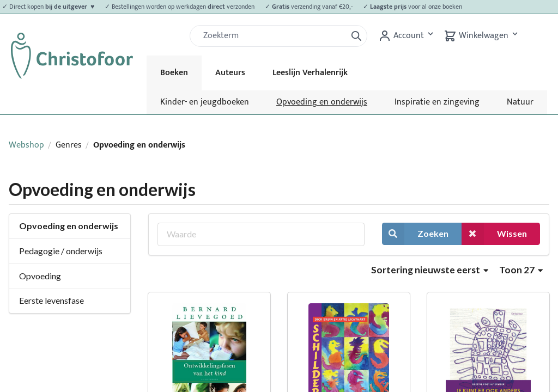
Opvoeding (40, 276)
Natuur (520, 102)
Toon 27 (521, 270)
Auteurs (230, 73)
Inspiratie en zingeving (437, 102)
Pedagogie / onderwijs (61, 251)
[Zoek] (272, 36)
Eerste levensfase (51, 300)
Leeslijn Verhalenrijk (310, 73)
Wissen (494, 234)
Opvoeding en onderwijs (322, 102)
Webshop (26, 145)
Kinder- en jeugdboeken (205, 102)
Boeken (174, 73)
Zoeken (415, 234)
